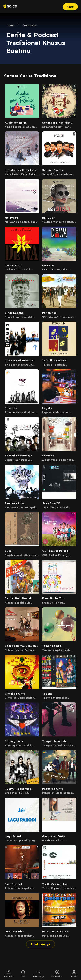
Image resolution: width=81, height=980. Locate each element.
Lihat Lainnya (40, 944)
